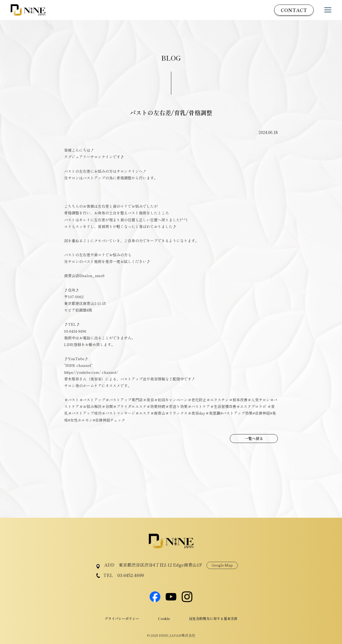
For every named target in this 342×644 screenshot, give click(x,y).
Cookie (164, 619)
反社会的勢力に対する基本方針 (213, 619)
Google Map (222, 565)
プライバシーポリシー (122, 619)
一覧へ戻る (254, 438)
